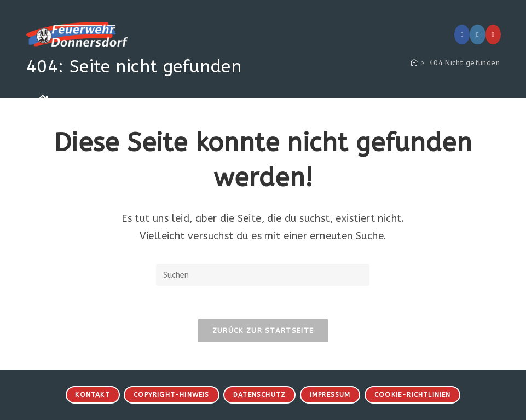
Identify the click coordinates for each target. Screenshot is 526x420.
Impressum (330, 395)
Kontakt (92, 395)
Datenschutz (259, 395)
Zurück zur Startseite (263, 330)
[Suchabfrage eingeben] (263, 275)
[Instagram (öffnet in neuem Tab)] (477, 34)
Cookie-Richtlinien (413, 395)
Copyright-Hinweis (171, 395)
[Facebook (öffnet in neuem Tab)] (462, 34)
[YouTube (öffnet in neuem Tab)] (493, 34)
